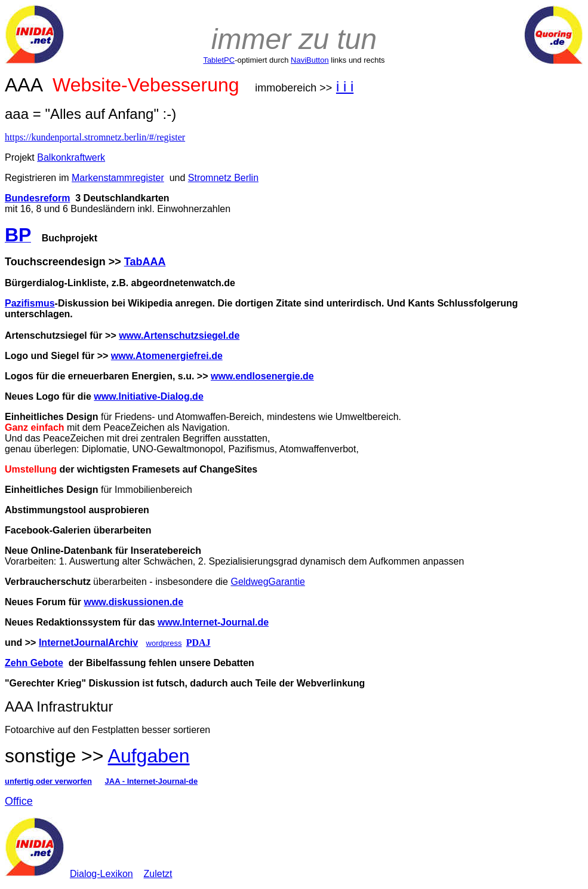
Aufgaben (149, 756)
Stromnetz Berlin (223, 178)
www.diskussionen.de (133, 602)
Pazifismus (30, 303)
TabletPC (219, 60)
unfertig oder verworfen (48, 781)
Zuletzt (158, 874)
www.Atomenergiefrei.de (167, 356)
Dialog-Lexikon (101, 874)
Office (19, 801)
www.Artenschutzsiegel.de (179, 335)
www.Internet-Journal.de (213, 622)
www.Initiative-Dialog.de (148, 396)
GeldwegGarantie (268, 582)
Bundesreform (37, 198)
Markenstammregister (118, 178)
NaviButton (310, 60)
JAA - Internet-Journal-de (152, 781)
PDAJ (198, 643)
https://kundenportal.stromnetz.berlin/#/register (95, 137)
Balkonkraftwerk (71, 157)
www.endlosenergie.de (262, 376)
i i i (345, 86)
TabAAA (145, 262)
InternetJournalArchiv (88, 643)
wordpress (164, 643)
